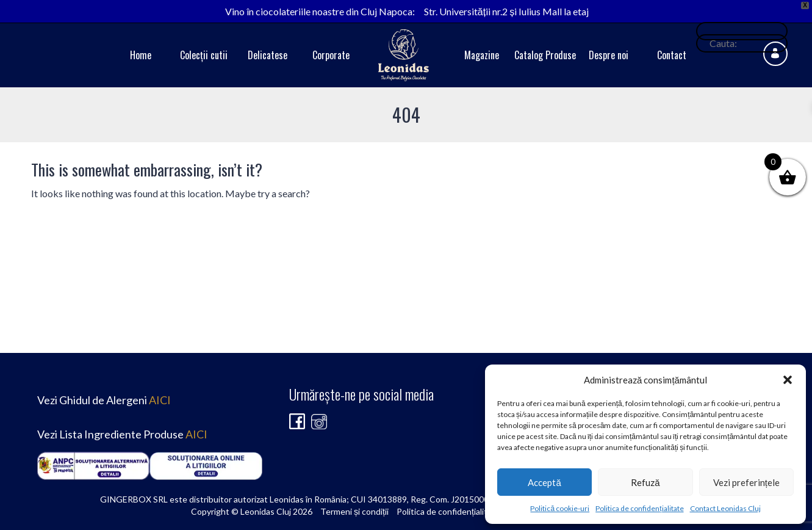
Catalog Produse (545, 55)
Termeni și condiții (354, 511)
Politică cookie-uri (560, 508)
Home (141, 55)
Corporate (331, 55)
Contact (672, 55)
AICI (160, 400)
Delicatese (268, 55)
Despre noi (609, 55)
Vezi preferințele (746, 482)
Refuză (645, 482)
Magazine (482, 55)
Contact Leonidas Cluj (725, 508)
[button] (788, 380)
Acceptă (544, 482)
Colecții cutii (204, 55)
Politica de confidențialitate (639, 508)
